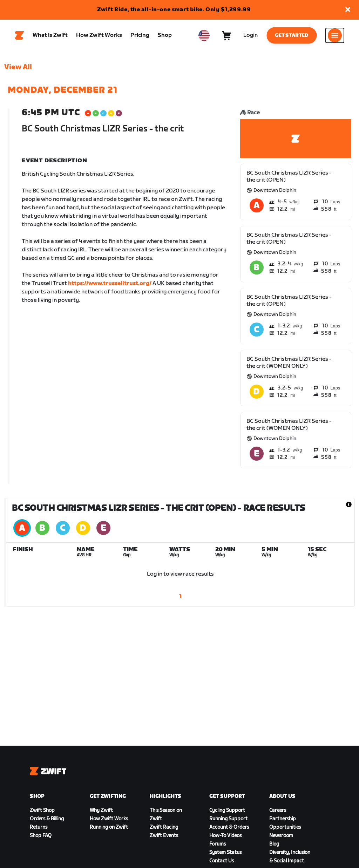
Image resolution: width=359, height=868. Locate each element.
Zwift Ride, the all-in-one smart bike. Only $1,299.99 (174, 10)
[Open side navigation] (335, 35)
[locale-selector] (204, 35)
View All (18, 67)
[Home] (20, 35)
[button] (348, 10)
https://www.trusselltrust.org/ (110, 283)
